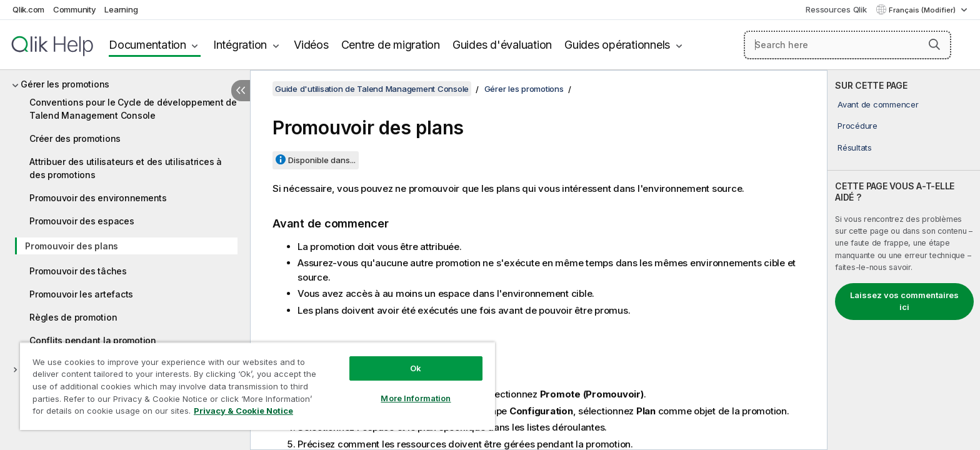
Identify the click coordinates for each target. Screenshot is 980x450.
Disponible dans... (322, 160)
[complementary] (904, 260)
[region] (257, 386)
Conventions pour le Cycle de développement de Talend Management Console (133, 109)
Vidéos (311, 45)
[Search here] (848, 45)
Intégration (240, 45)
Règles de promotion (73, 317)
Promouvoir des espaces (82, 221)
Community (75, 9)
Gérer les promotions (65, 84)
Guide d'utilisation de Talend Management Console (372, 89)
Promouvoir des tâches (78, 271)
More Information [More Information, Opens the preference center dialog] (416, 398)
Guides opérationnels (617, 45)
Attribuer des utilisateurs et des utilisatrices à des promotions (126, 168)
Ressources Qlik (836, 9)
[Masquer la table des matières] (241, 91)
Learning (121, 9)
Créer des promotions (75, 138)
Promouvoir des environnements (98, 198)
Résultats (855, 147)
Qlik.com (28, 9)
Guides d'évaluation (502, 45)
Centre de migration (391, 45)
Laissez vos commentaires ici (904, 301)
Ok (416, 368)
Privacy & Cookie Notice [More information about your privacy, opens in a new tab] (243, 411)
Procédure (857, 126)
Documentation (147, 45)
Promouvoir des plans (72, 246)
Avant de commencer (878, 104)
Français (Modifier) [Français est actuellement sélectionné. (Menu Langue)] (923, 10)
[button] (934, 44)
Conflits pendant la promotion (93, 340)
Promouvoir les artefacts (81, 294)
